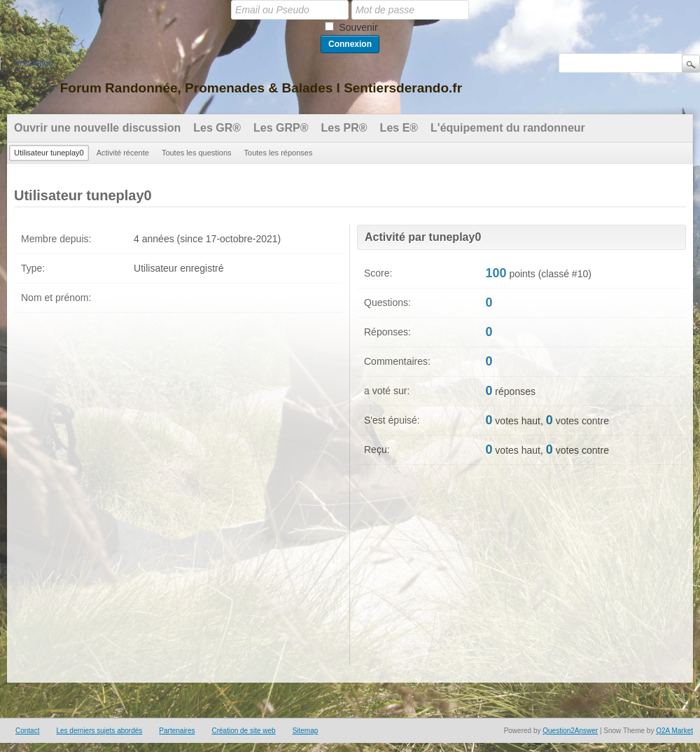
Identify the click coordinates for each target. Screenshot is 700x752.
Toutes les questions (197, 153)
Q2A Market (674, 731)
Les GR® (217, 128)
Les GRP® (281, 128)
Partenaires (177, 731)
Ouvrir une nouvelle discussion (97, 128)
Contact (27, 731)
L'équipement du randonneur (508, 128)
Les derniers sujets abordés (99, 731)
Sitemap (306, 731)
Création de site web (243, 731)
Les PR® (344, 128)
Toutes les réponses (279, 153)
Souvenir (358, 27)
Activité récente (123, 153)
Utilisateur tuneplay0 (49, 153)
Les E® (399, 128)
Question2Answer (570, 731)
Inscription (34, 63)
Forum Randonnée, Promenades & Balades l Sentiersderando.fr (261, 88)
